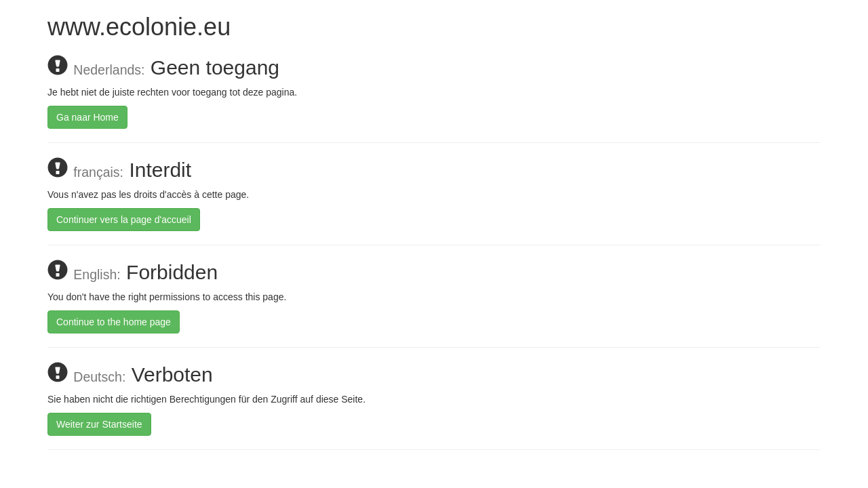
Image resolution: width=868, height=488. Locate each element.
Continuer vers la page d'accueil (124, 220)
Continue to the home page (114, 322)
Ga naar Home (87, 117)
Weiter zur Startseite (99, 424)
